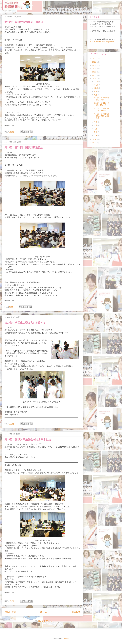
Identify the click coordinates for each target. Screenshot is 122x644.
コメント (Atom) (45, 621)
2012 (94, 143)
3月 (96, 132)
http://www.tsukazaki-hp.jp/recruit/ (102, 42)
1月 (96, 135)
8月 (96, 95)
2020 (94, 59)
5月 (96, 125)
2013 (94, 140)
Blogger (66, 638)
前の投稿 (76, 612)
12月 (96, 82)
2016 (94, 72)
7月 (96, 122)
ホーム (44, 612)
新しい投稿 (10, 612)
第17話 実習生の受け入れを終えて (25, 323)
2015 (94, 75)
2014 (94, 79)
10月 (96, 88)
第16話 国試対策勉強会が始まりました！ (29, 440)
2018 (94, 65)
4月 (96, 129)
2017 (94, 69)
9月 (96, 92)
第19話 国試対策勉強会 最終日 (24, 22)
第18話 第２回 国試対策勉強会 (24, 148)
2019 (94, 62)
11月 (96, 85)
